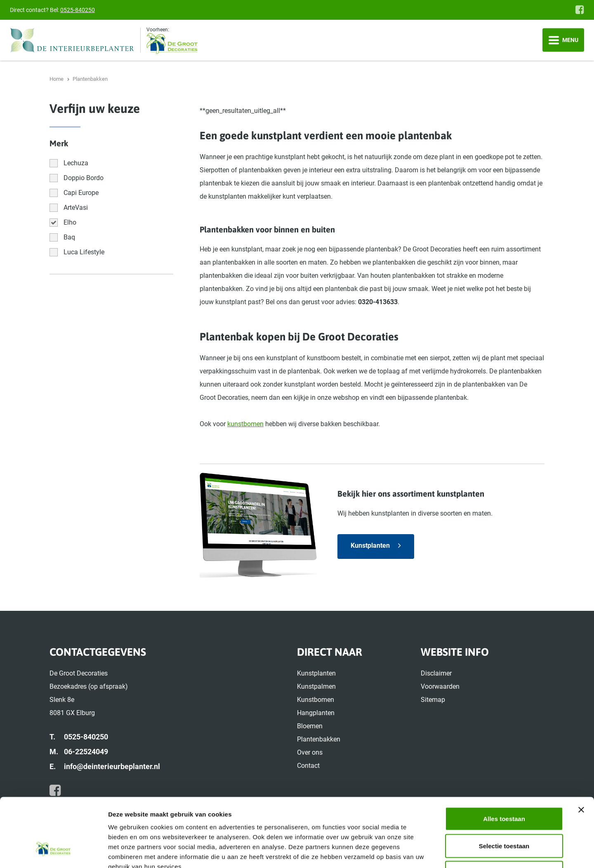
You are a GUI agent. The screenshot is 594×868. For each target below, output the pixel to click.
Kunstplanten (370, 545)
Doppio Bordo (84, 178)
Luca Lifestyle (84, 252)
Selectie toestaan (504, 787)
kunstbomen (245, 424)
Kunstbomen (316, 700)
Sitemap (433, 700)
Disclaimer (436, 673)
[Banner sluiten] (581, 751)
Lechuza (76, 163)
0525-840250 (78, 10)
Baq (69, 237)
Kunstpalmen (316, 686)
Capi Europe (81, 193)
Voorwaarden (440, 686)
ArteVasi (76, 208)
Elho (70, 222)
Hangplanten (316, 713)
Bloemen (310, 726)
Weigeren (504, 814)
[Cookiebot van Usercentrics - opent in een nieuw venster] (53, 852)
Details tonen (446, 852)
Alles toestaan (504, 760)
